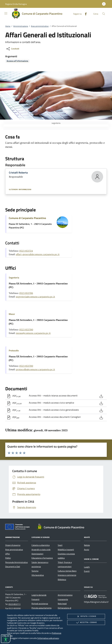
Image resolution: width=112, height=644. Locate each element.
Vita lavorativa (38, 575)
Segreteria (14, 278)
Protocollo (14, 350)
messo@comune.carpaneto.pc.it (33, 333)
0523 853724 (26, 251)
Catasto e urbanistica (41, 545)
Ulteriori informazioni (20, 189)
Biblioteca (62, 579)
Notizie (87, 545)
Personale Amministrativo (16, 562)
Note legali (62, 604)
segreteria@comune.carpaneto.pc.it (35, 297)
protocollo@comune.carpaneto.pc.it (35, 369)
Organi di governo (13, 545)
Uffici (8, 554)
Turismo (35, 571)
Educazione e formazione (42, 558)
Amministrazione (21, 26)
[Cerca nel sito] (104, 14)
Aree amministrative (40, 26)
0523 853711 (15, 604)
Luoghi (87, 567)
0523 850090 (15, 608)
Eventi (87, 571)
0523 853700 (26, 330)
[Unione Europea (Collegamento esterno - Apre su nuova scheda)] (18, 527)
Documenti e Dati (13, 567)
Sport (60, 545)
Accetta (86, 622)
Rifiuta (86, 616)
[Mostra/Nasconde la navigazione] (6, 13)
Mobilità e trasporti (66, 550)
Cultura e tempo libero (67, 571)
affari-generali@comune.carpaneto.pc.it (38, 254)
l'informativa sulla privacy (48, 638)
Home (8, 26)
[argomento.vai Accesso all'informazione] (17, 61)
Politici (8, 558)
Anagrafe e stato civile (41, 550)
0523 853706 (26, 293)
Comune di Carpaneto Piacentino (27, 218)
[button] (16, 4)
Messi (12, 314)
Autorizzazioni (37, 554)
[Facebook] (85, 14)
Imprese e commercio (67, 575)
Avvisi (87, 550)
